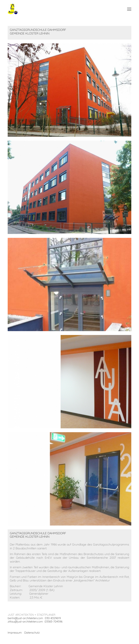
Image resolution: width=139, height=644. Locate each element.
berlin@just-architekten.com (25, 618)
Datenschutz (32, 633)
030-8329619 (53, 618)
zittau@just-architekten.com (25, 621)
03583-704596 (54, 621)
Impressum (15, 633)
